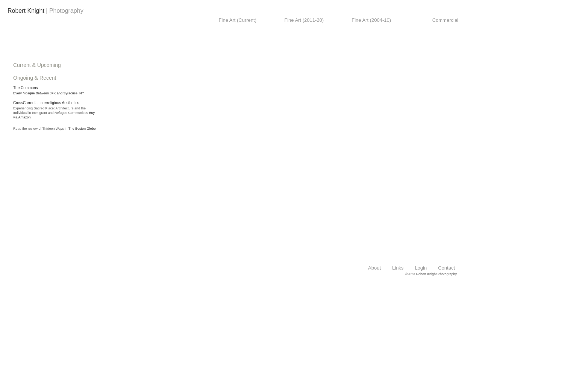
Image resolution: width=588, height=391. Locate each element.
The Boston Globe (82, 129)
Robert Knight (26, 11)
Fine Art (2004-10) (371, 20)
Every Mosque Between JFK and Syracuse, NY (49, 93)
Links (398, 268)
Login (421, 268)
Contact (446, 268)
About (374, 268)
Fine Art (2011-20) (304, 20)
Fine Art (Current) (238, 20)
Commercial (445, 20)
